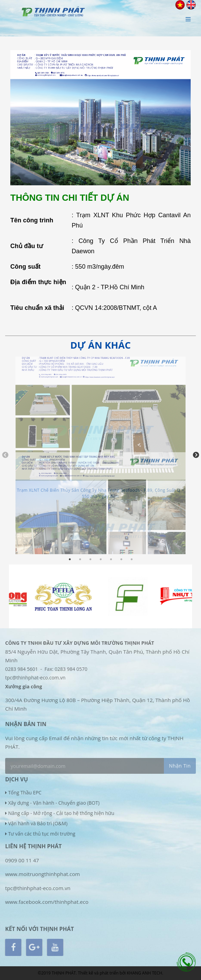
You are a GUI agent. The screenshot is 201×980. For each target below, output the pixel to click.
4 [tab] (101, 559)
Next (196, 455)
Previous (5, 455)
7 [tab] (132, 559)
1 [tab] (70, 559)
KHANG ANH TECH (144, 973)
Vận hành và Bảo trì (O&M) (38, 823)
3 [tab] (90, 559)
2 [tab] (80, 559)
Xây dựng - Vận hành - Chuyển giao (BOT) (54, 803)
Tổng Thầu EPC (25, 792)
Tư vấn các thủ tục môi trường (42, 834)
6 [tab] (121, 559)
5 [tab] (111, 559)
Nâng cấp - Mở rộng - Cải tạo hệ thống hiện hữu (61, 813)
